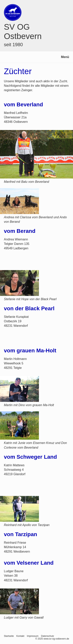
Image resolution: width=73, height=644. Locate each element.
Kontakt (20, 636)
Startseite (9, 636)
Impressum (33, 636)
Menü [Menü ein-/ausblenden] (65, 57)
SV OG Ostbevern (23, 32)
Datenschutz (48, 636)
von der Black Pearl (29, 308)
